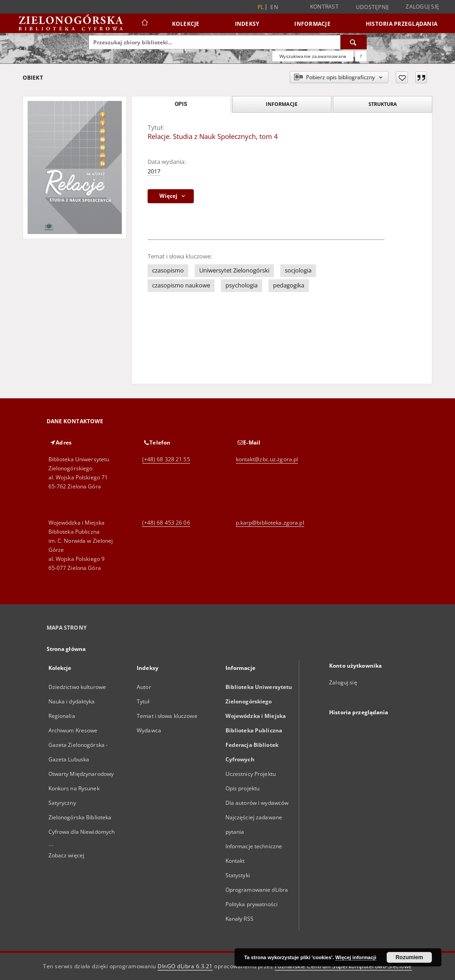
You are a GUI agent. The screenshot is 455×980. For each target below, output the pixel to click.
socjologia (298, 270)
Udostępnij (372, 7)
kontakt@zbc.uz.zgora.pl (267, 459)
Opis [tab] (181, 104)
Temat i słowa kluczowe (167, 716)
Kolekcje (186, 24)
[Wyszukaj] (354, 42)
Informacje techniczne (254, 846)
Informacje (312, 24)
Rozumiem (409, 957)
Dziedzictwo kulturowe (77, 687)
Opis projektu (243, 788)
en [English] (274, 7)
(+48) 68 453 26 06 (166, 523)
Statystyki (238, 875)
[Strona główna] (144, 24)
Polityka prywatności (251, 904)
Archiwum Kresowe (73, 730)
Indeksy (247, 24)
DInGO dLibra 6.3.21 (185, 966)
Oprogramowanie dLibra (257, 890)
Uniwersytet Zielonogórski (234, 270)
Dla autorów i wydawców (257, 803)
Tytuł (143, 701)
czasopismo (168, 270)
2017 (154, 171)
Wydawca (149, 730)
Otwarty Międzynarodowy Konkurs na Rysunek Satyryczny (81, 788)
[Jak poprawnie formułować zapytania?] (361, 56)
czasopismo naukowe (181, 285)
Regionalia (62, 716)
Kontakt (235, 861)
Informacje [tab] (282, 104)
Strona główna (66, 649)
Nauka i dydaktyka (72, 701)
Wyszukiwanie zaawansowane (313, 56)
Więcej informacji (356, 957)
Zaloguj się (422, 7)
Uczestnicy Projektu (251, 774)
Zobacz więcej (67, 855)
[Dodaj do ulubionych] (402, 77)
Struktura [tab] (383, 104)
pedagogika (289, 285)
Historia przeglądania (402, 24)
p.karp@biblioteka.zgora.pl (270, 523)
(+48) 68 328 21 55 (166, 459)
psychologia (242, 285)
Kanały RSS (239, 919)
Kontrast (324, 7)
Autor (144, 687)
